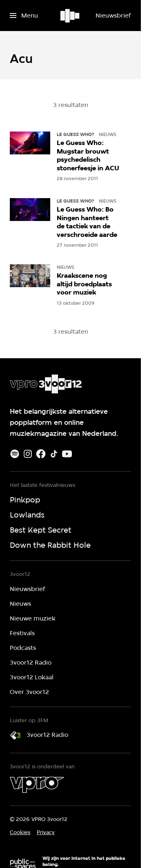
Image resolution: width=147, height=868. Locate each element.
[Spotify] (15, 454)
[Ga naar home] (70, 16)
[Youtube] (67, 454)
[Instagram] (28, 454)
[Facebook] (41, 454)
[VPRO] (37, 785)
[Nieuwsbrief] (113, 16)
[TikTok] (54, 454)
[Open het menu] (24, 16)
